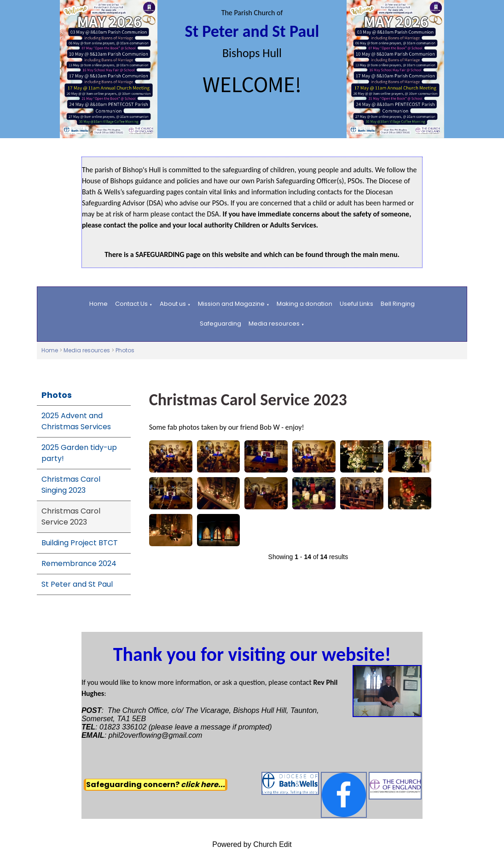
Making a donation (304, 304)
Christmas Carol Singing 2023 (71, 485)
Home (98, 304)
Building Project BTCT (80, 543)
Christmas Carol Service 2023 (71, 516)
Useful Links (356, 304)
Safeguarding (220, 324)
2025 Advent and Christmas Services (76, 421)
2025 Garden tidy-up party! (79, 453)
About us (173, 304)
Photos (125, 350)
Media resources (274, 324)
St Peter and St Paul (77, 584)
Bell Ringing (398, 304)
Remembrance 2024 (79, 563)
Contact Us (131, 304)
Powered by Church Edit (252, 844)
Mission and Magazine (231, 304)
